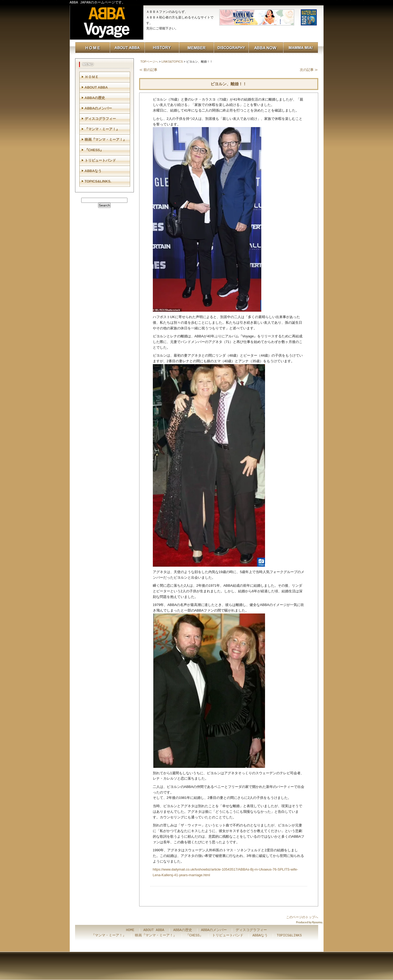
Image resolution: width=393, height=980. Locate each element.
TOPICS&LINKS (289, 936)
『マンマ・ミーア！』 (102, 129)
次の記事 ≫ (309, 70)
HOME (130, 930)
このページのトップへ (302, 917)
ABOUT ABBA (96, 87)
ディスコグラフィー (100, 119)
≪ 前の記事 (148, 70)
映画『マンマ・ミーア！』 (106, 140)
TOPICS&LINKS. (98, 181)
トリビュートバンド (100, 160)
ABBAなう (93, 171)
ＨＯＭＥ (92, 77)
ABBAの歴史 (95, 98)
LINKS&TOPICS (172, 62)
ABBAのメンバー (98, 108)
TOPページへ (149, 62)
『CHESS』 (94, 150)
